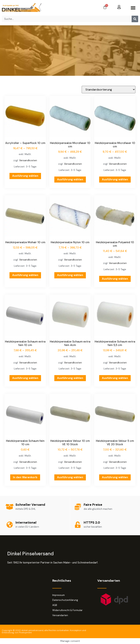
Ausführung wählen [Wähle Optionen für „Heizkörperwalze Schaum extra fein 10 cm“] (25, 378)
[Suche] (135, 19)
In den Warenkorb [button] (25, 477)
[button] (133, 8)
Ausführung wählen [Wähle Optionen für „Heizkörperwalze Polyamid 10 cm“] (115, 279)
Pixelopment (25, 633)
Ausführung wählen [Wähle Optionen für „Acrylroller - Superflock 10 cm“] (25, 176)
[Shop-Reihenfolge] (109, 90)
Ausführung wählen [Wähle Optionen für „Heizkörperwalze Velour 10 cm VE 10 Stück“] (70, 477)
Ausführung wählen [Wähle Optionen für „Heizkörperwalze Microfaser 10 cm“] (70, 179)
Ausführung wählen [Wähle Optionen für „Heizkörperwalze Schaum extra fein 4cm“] (70, 378)
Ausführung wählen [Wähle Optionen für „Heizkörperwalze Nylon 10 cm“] (70, 275)
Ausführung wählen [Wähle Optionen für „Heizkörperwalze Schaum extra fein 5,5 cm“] (115, 378)
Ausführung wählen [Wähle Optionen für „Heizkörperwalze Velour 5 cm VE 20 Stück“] (115, 477)
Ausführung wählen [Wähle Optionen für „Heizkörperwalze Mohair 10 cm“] (25, 275)
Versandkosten (28, 160)
